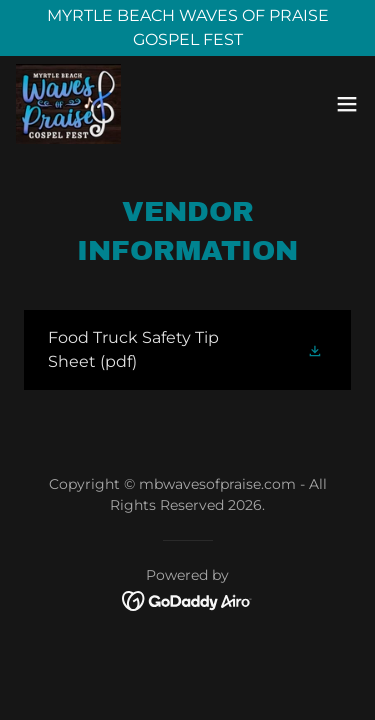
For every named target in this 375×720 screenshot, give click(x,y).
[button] (347, 104)
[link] (68, 104)
